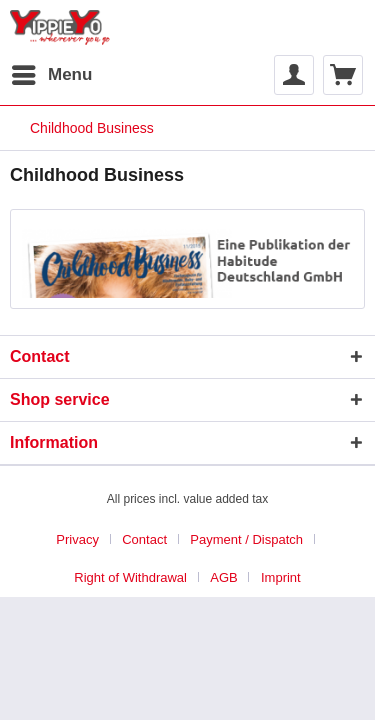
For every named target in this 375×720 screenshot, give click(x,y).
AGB (223, 577)
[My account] (294, 75)
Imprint (281, 577)
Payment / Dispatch (246, 539)
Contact (144, 539)
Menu (52, 71)
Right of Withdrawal (130, 577)
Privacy (77, 539)
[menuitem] (51, 75)
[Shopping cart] (343, 75)
